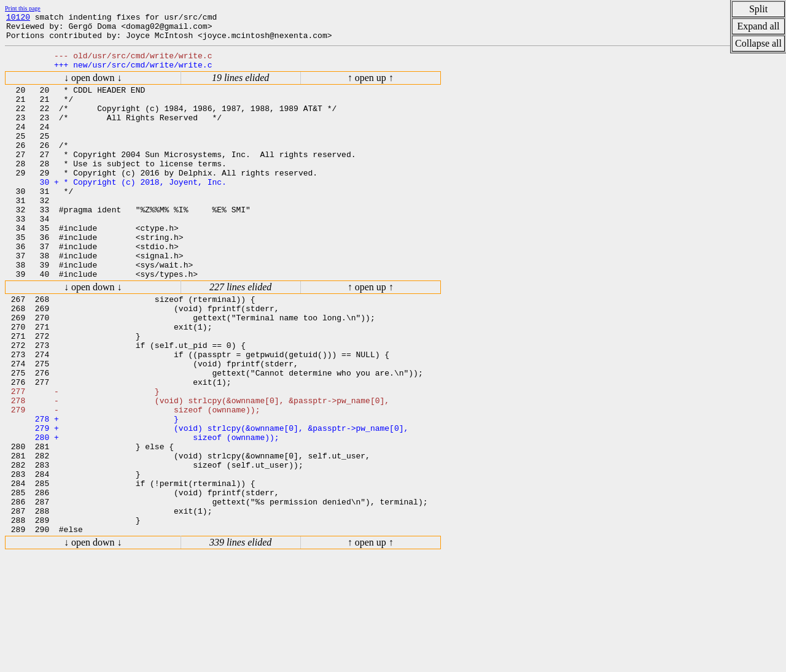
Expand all (759, 26)
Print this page (23, 8)
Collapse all (758, 43)
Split (758, 9)
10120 (18, 18)
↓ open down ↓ (93, 87)
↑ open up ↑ (371, 87)
